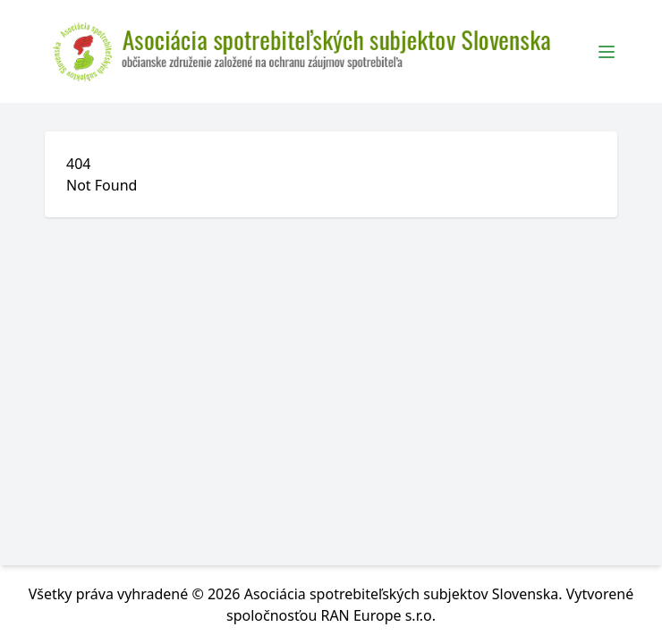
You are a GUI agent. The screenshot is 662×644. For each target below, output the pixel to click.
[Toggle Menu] (607, 52)
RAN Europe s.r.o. (378, 615)
